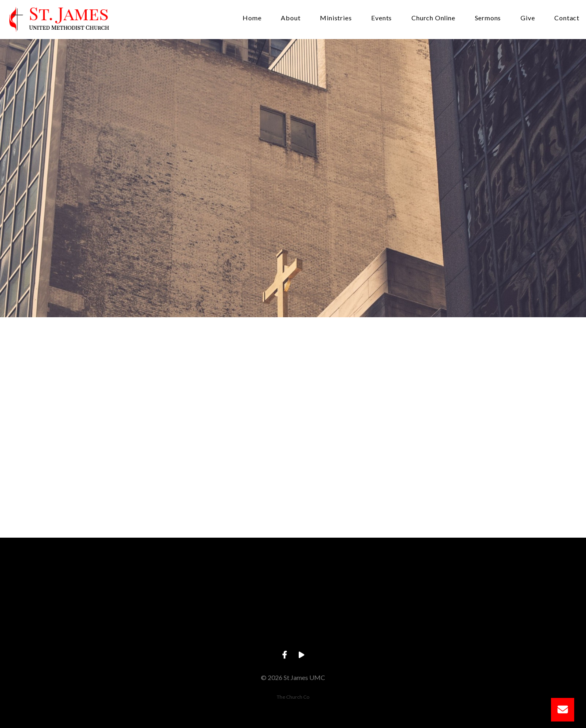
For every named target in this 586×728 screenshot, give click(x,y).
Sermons (488, 18)
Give (528, 18)
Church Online (433, 18)
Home (252, 18)
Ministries (336, 18)
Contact (567, 18)
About (291, 18)
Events (382, 18)
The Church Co (293, 697)
